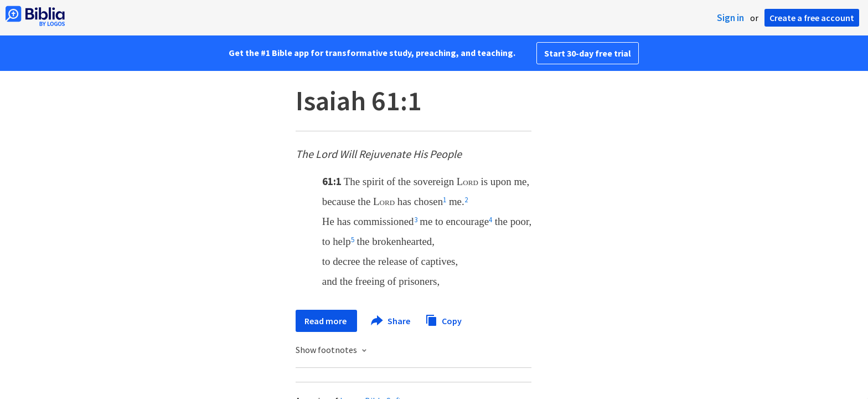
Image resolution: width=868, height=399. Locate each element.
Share (391, 321)
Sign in (730, 18)
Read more (326, 321)
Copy (443, 319)
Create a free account (812, 18)
